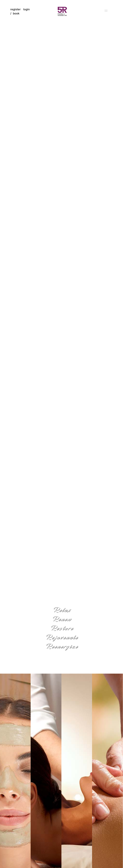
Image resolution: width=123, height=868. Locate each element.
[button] (106, 11)
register (15, 9)
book (16, 13)
